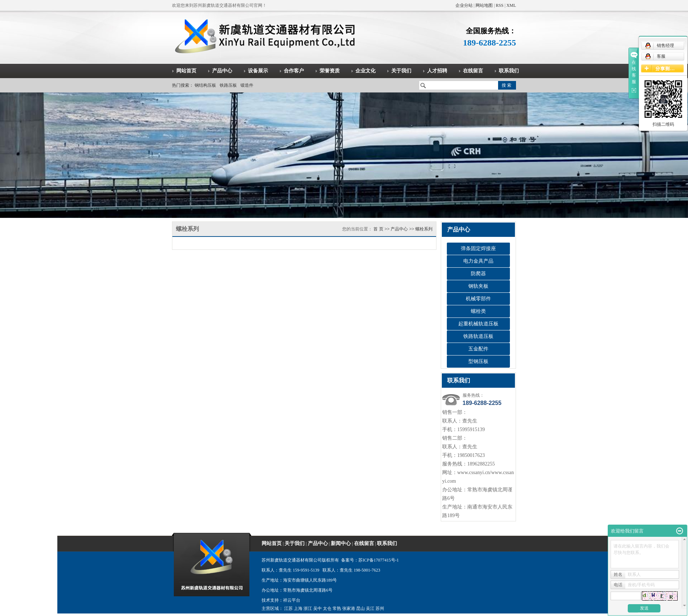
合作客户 (294, 71)
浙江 (308, 608)
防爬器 (478, 274)
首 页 (378, 229)
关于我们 (401, 71)
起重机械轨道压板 (478, 324)
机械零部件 (478, 299)
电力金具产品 (478, 261)
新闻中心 (341, 543)
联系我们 (509, 71)
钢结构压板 (205, 85)
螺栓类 (478, 311)
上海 (298, 608)
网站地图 (484, 5)
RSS (500, 5)
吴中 (317, 608)
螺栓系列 (424, 229)
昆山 (360, 608)
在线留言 (473, 71)
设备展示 (258, 71)
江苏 (288, 608)
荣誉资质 (330, 71)
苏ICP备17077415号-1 (379, 560)
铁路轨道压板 (478, 336)
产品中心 (222, 71)
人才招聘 (437, 71)
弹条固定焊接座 (478, 249)
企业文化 (365, 71)
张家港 (349, 608)
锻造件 (247, 85)
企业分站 (464, 5)
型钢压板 (478, 361)
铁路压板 (228, 85)
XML (511, 5)
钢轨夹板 (478, 286)
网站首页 (186, 71)
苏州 (380, 608)
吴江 (370, 608)
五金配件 (478, 349)
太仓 (327, 608)
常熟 (337, 608)
